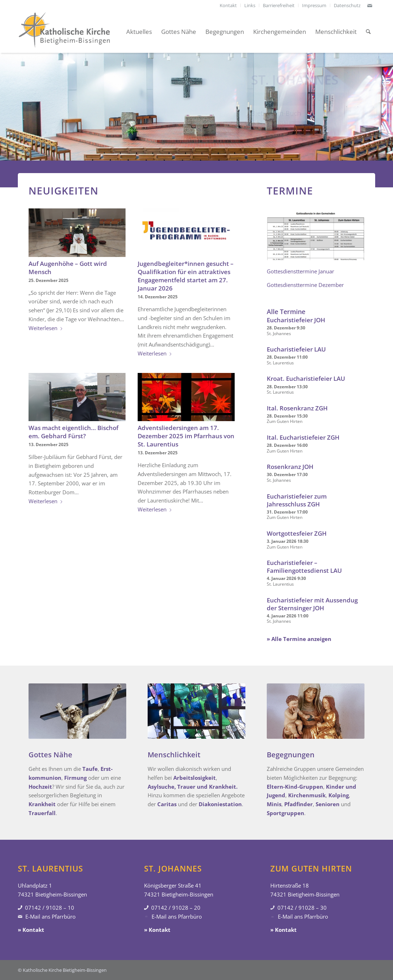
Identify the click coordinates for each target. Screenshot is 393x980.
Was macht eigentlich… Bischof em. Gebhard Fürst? (73, 432)
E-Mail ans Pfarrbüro (50, 916)
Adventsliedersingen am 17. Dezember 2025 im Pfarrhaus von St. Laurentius (186, 436)
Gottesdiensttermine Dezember (305, 285)
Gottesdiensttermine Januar (300, 271)
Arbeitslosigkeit (195, 778)
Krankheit (42, 804)
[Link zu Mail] (370, 5)
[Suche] (368, 32)
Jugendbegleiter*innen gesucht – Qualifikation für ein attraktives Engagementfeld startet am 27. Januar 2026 (186, 276)
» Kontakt (31, 930)
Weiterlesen (46, 328)
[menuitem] (228, 5)
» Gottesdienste (271, 125)
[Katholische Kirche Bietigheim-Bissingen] (64, 32)
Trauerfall (42, 813)
